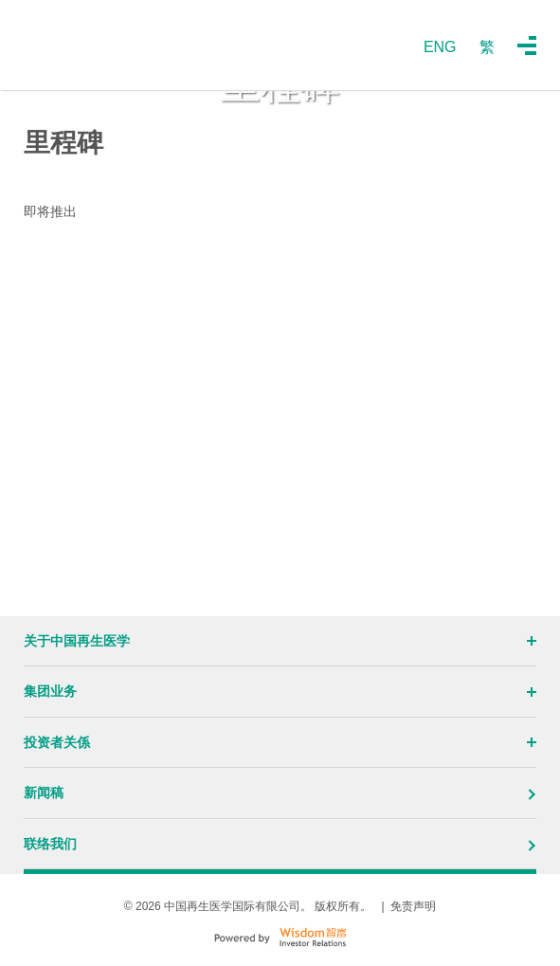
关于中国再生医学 (280, 641)
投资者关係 (280, 742)
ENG (440, 47)
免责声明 (413, 906)
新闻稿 (280, 793)
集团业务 (280, 691)
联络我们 (280, 844)
